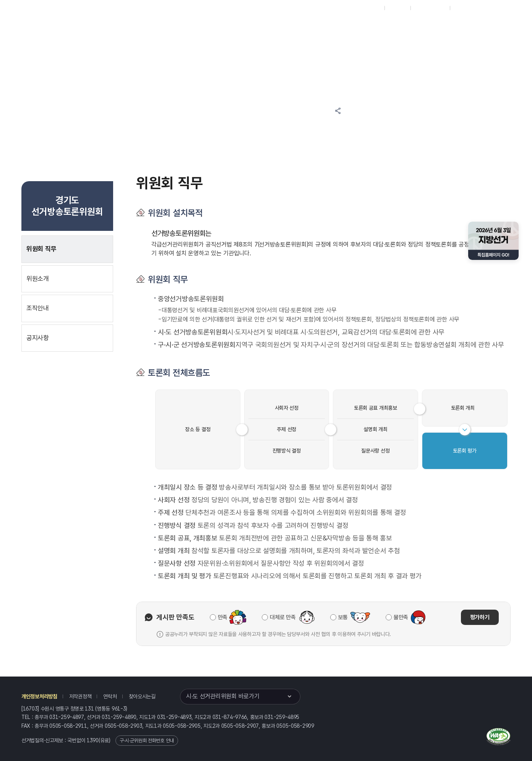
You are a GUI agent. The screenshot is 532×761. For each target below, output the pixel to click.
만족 (223, 617)
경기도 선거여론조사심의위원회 (400, 27)
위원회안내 (270, 27)
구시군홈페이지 (430, 8)
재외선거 (397, 8)
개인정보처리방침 (39, 696)
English (462, 8)
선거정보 (195, 27)
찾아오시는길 (142, 696)
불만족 (401, 617)
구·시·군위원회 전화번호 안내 (147, 741)
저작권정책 (80, 696)
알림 (232, 27)
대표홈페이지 (367, 8)
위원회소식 (151, 27)
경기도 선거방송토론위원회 (328, 27)
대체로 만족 (283, 617)
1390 (93, 740)
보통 (343, 617)
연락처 (110, 696)
